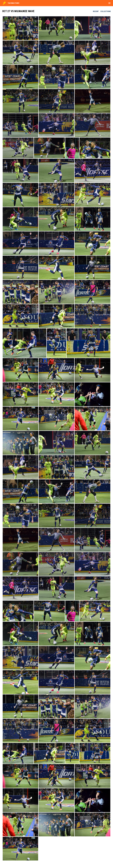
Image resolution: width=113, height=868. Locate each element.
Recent (96, 11)
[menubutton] (109, 3)
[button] (20, 28)
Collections (106, 11)
